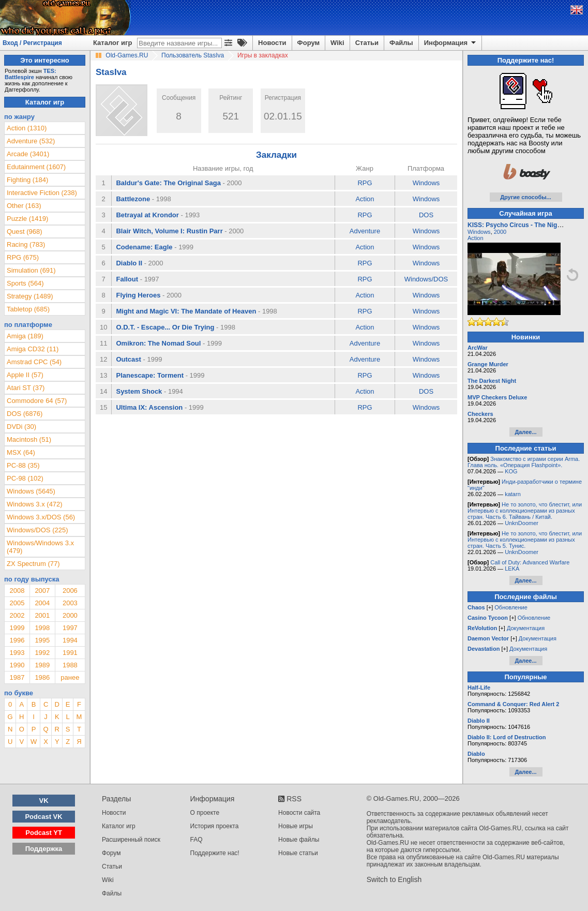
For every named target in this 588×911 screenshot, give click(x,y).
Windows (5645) (31, 491)
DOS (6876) (25, 414)
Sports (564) (25, 283)
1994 (70, 640)
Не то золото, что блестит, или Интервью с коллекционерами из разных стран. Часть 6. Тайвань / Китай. (525, 511)
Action (365, 199)
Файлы (401, 43)
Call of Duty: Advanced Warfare (530, 562)
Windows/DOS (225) (37, 530)
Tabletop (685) (28, 309)
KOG (511, 471)
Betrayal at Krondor (147, 215)
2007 (42, 591)
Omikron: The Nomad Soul (158, 343)
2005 (17, 603)
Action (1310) (27, 128)
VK (44, 801)
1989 (42, 665)
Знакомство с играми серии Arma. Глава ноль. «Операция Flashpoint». (524, 462)
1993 (17, 653)
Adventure (365, 231)
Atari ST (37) (26, 388)
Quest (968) (25, 232)
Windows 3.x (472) (35, 504)
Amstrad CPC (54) (34, 362)
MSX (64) (21, 452)
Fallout (127, 279)
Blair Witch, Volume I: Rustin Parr (169, 231)
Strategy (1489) (30, 296)
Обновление (511, 607)
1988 (70, 665)
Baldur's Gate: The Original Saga (168, 183)
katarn (513, 494)
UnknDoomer (522, 523)
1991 (70, 653)
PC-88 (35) (23, 465)
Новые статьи (298, 853)
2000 (70, 615)
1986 (42, 677)
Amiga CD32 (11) (33, 349)
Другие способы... (526, 197)
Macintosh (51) (29, 439)
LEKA (512, 569)
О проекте (205, 813)
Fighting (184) (27, 180)
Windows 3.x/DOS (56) (41, 517)
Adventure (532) (31, 141)
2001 (42, 615)
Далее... (525, 432)
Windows (426, 183)
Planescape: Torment (150, 375)
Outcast (128, 359)
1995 (42, 640)
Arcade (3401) (28, 154)
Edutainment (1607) (36, 167)
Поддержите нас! (215, 853)
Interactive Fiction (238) (42, 193)
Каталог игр (112, 43)
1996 (17, 640)
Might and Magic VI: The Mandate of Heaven (186, 311)
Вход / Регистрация (32, 43)
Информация (451, 43)
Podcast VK (43, 817)
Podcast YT (44, 833)
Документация (526, 628)
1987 (17, 677)
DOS (426, 215)
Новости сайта (299, 813)
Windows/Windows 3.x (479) (40, 547)
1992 (42, 653)
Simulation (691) (31, 270)
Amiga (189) (25, 336)
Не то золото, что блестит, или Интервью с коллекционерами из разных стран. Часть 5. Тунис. (525, 540)
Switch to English (394, 879)
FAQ (197, 840)
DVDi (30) (21, 427)
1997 (70, 628)
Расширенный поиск (131, 840)
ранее (70, 677)
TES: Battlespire (31, 74)
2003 (70, 603)
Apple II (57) (25, 375)
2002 (17, 615)
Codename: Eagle (144, 247)
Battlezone (133, 199)
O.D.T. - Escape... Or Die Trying (165, 327)
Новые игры (296, 826)
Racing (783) (26, 244)
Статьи (367, 43)
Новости (272, 43)
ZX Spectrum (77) (33, 564)
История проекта (215, 826)
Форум (308, 43)
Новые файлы (299, 840)
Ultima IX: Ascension (149, 407)
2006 (70, 591)
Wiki (337, 43)
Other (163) (24, 206)
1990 (17, 665)
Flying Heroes (138, 295)
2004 (42, 603)
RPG (365, 183)
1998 (42, 628)
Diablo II (129, 263)
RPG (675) (23, 257)
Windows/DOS (426, 279)
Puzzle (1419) (27, 219)
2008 (17, 591)
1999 (17, 628)
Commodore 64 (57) (37, 401)
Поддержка (44, 849)
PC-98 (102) (25, 478)
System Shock (139, 391)
